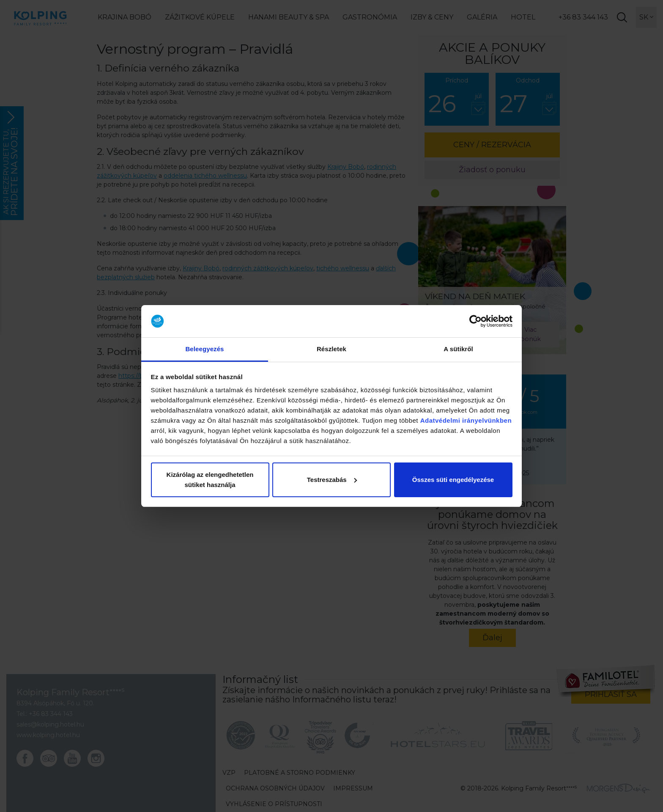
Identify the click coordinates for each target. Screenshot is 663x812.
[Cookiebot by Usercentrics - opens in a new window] (475, 321)
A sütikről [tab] (458, 349)
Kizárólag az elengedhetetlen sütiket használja (210, 480)
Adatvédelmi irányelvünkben (466, 420)
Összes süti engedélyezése (453, 480)
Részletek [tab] (331, 349)
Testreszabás (332, 480)
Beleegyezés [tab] (204, 349)
